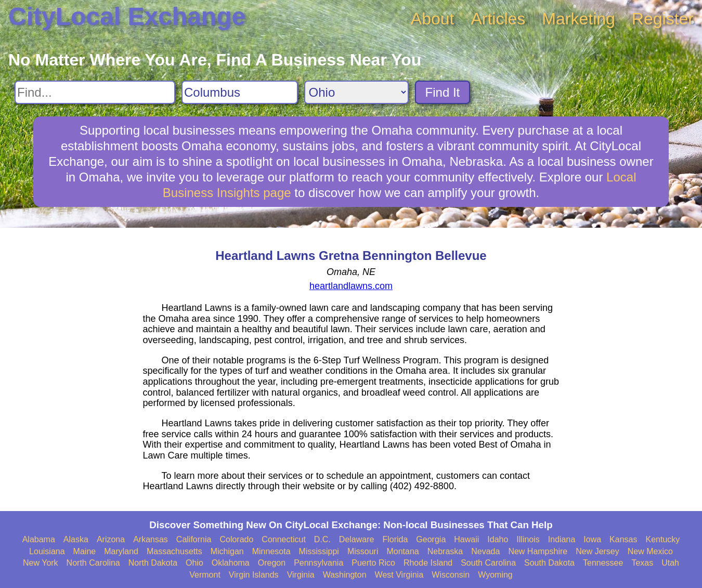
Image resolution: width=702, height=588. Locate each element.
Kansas (623, 539)
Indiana (562, 539)
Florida (395, 539)
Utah (670, 563)
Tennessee (603, 563)
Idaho (498, 539)
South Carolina (488, 563)
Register (663, 19)
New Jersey (597, 551)
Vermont (205, 575)
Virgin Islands (254, 575)
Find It (443, 92)
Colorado (236, 539)
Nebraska (445, 551)
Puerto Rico (373, 563)
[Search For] (95, 92)
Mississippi (319, 551)
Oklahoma (231, 563)
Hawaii (466, 539)
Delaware (357, 539)
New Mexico (650, 551)
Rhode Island (428, 563)
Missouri (363, 551)
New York (41, 563)
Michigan (227, 551)
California (194, 539)
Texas (642, 563)
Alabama (39, 539)
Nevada (485, 551)
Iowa (592, 539)
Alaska (76, 539)
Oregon (272, 563)
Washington (345, 575)
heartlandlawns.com (351, 286)
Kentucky (662, 539)
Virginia (301, 575)
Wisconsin (451, 575)
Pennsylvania (318, 563)
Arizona (111, 539)
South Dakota (549, 563)
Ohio (194, 563)
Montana (402, 551)
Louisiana (47, 551)
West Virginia (399, 575)
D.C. (322, 539)
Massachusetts (174, 551)
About (433, 19)
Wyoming (495, 575)
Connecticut (284, 539)
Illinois (528, 539)
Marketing (578, 19)
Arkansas (151, 539)
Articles (498, 19)
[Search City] (240, 92)
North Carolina (93, 563)
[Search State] (356, 92)
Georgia (431, 539)
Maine (85, 551)
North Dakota (153, 563)
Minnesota (271, 551)
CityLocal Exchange (127, 16)
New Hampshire (538, 551)
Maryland (121, 551)
